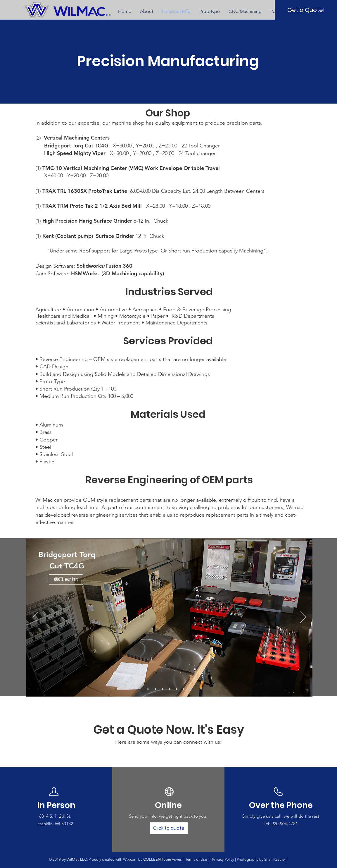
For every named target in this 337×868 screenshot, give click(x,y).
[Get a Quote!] (306, 10)
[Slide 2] (155, 689)
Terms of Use (196, 859)
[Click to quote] (169, 828)
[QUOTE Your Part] (66, 579)
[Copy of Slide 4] (177, 689)
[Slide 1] (148, 689)
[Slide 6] (184, 689)
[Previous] (35, 618)
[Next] (303, 618)
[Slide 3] (163, 689)
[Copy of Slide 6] (191, 689)
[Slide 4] (170, 689)
